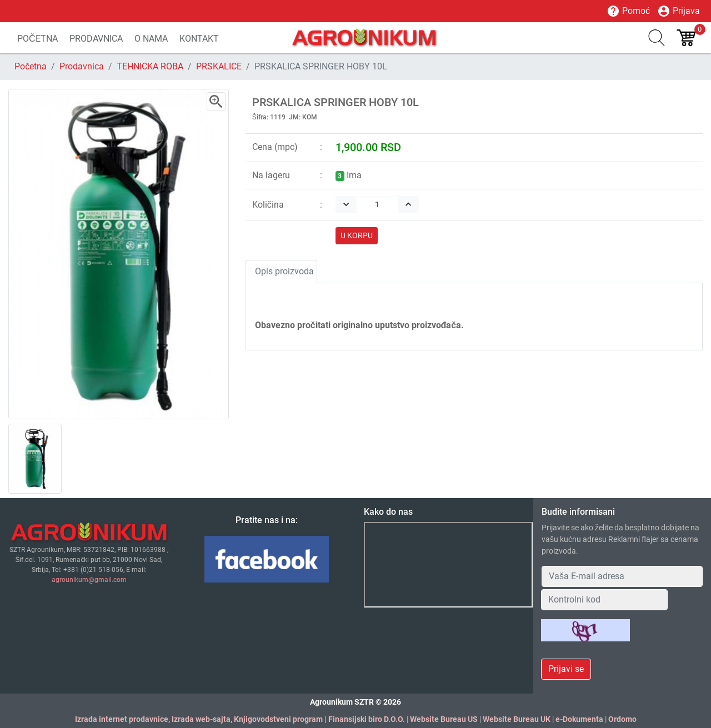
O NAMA (151, 39)
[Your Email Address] (622, 576)
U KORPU (357, 235)
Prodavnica (82, 66)
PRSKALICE (219, 66)
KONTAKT (199, 39)
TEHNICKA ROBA (150, 66)
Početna (31, 66)
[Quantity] (377, 205)
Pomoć (628, 11)
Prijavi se (566, 669)
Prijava (679, 11)
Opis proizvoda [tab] (284, 271)
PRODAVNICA (96, 39)
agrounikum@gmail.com (89, 580)
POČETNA (37, 39)
